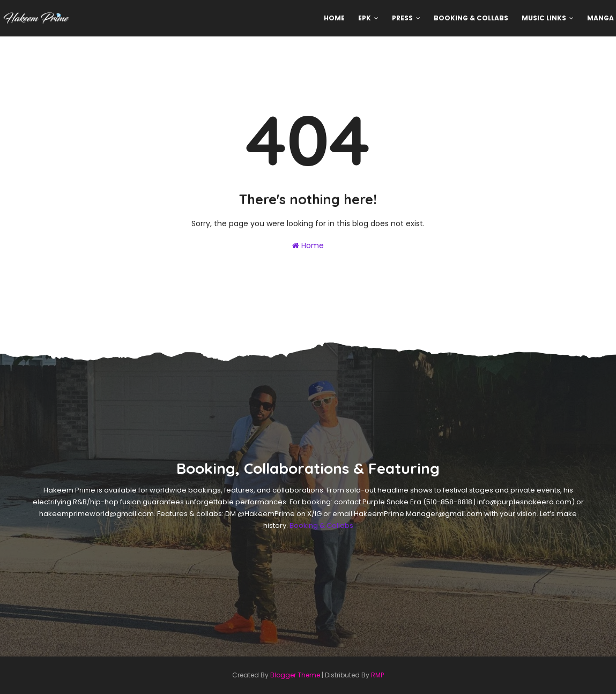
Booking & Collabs (321, 525)
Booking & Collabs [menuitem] (471, 18)
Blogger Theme (295, 675)
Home (308, 245)
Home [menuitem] (334, 18)
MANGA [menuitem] (600, 18)
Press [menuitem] (402, 18)
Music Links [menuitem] (544, 18)
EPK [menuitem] (365, 18)
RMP (377, 675)
